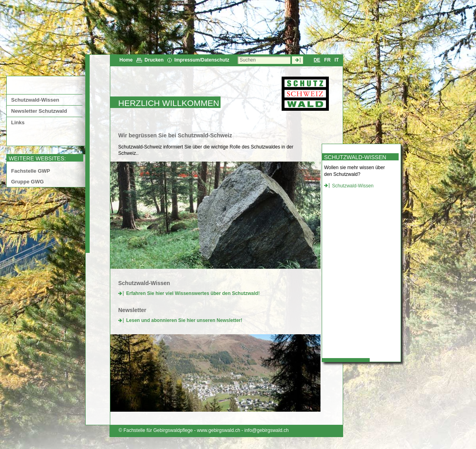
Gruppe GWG (27, 182)
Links (18, 122)
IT (337, 60)
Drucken (154, 60)
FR (327, 60)
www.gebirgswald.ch (219, 430)
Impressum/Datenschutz (202, 60)
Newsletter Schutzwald (39, 111)
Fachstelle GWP (31, 171)
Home (126, 60)
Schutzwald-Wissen (35, 100)
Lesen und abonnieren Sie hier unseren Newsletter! (184, 320)
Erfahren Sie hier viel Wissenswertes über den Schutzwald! (193, 293)
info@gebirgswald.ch (267, 430)
